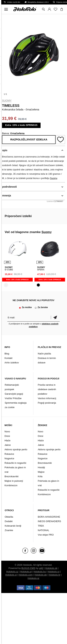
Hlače (7, 440)
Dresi (7, 436)
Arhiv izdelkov (12, 363)
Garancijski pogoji (14, 394)
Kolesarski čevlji (13, 526)
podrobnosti (9, 187)
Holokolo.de (41, 575)
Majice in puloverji (14, 481)
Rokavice (9, 454)
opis (5, 150)
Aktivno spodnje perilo (16, 449)
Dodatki (9, 521)
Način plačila (44, 354)
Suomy (7, 101)
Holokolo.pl (26, 572)
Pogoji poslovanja (47, 403)
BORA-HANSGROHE (49, 517)
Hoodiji (41, 467)
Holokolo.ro (54, 572)
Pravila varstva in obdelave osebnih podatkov (47, 389)
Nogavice (9, 458)
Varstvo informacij (47, 398)
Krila (40, 476)
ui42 (41, 568)
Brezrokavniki (11, 476)
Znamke (9, 530)
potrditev (55, 318)
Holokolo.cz (12, 572)
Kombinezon (11, 485)
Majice (41, 472)
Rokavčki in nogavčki (15, 463)
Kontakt (8, 358)
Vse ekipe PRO (46, 535)
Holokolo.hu (40, 572)
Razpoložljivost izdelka (29, 140)
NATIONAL (44, 530)
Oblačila (9, 517)
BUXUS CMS (28, 568)
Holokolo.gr (34, 578)
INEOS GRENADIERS (49, 521)
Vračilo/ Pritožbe (13, 398)
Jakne (8, 445)
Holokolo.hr (55, 575)
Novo (7, 432)
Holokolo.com (26, 575)
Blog (7, 354)
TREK (41, 526)
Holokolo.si (11, 575)
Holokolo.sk (51, 568)
